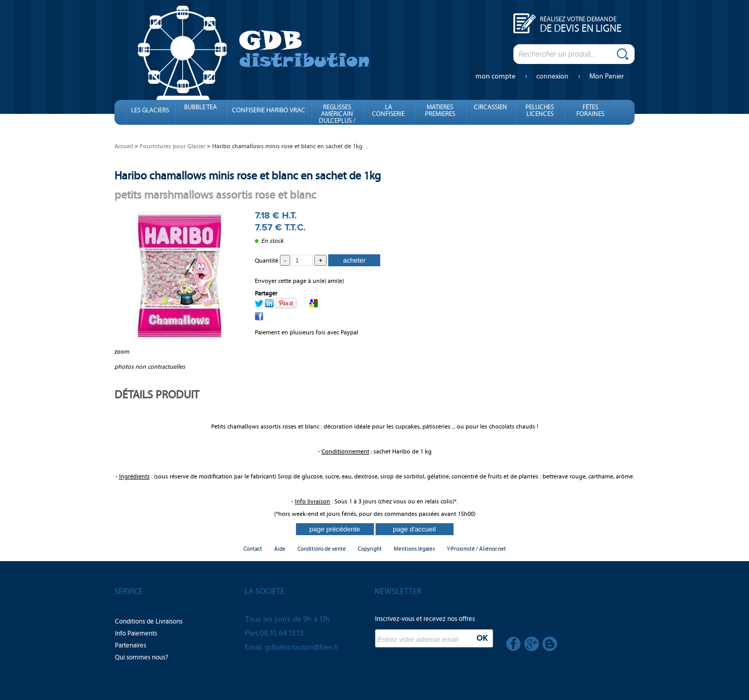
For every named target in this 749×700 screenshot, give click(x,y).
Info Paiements (136, 633)
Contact (253, 549)
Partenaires (131, 645)
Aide (280, 549)
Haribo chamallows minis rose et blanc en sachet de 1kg (248, 176)
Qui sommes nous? (141, 657)
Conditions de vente (322, 549)
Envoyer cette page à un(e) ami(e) (299, 281)
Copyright (370, 549)
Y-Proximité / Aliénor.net (476, 549)
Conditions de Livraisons (149, 621)
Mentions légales (414, 549)
